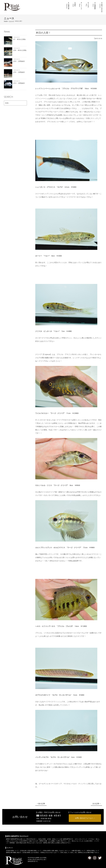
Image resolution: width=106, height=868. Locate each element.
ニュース (81, 7)
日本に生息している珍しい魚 (68, 852)
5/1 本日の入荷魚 (19, 39)
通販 (74, 7)
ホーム (61, 7)
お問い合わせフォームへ (84, 818)
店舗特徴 (67, 7)
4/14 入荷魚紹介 (19, 83)
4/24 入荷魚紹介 (19, 61)
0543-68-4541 (51, 815)
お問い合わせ (101, 7)
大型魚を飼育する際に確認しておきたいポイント (56, 851)
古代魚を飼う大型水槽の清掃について (31, 851)
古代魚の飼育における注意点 (31, 852)
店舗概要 (94, 7)
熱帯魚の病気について (93, 851)
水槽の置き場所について (78, 851)
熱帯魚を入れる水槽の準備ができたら (89, 852)
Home (6, 21)
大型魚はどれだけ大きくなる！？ (49, 852)
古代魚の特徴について (12, 851)
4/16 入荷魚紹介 (19, 72)
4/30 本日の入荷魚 (20, 50)
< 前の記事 (41, 804)
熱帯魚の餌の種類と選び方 (13, 852)
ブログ (87, 7)
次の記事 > (96, 804)
